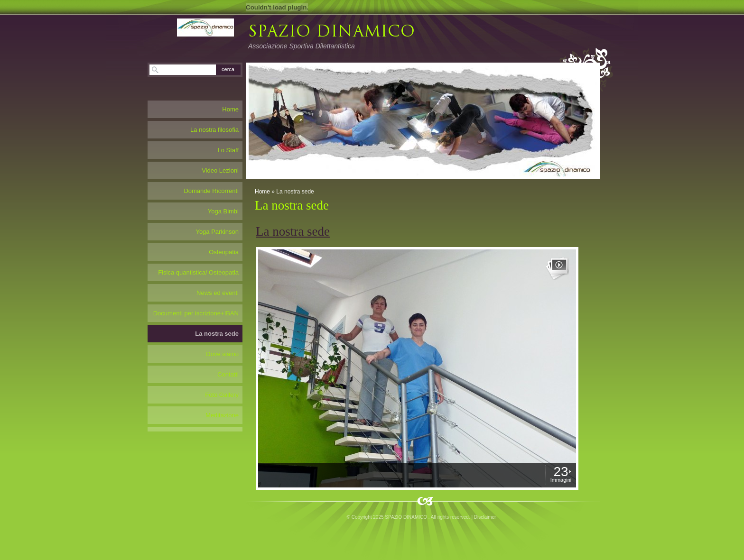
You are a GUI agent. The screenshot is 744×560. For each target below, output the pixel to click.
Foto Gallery (222, 395)
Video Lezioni (220, 170)
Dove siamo (222, 354)
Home (262, 192)
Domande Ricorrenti (211, 191)
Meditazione (222, 415)
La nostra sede (217, 334)
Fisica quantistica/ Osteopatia (198, 272)
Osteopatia (224, 252)
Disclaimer (485, 517)
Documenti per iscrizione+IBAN (196, 313)
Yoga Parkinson (217, 232)
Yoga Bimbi (223, 211)
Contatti (228, 374)
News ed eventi (218, 293)
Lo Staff (228, 150)
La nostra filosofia (214, 130)
